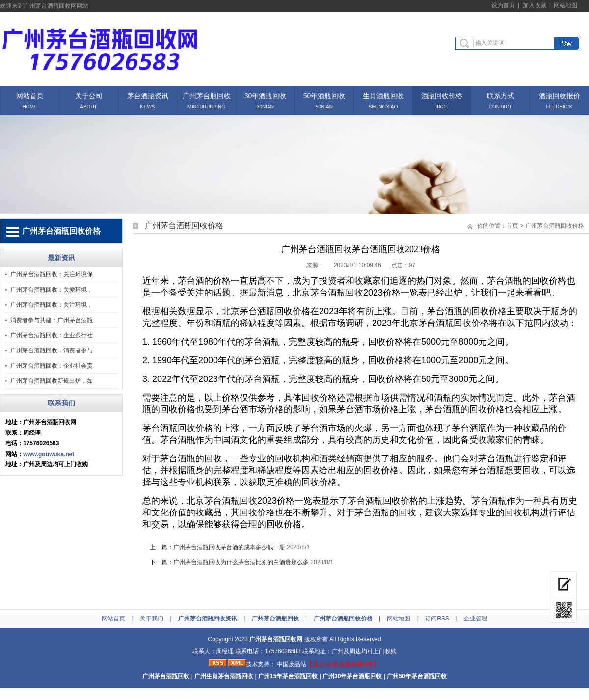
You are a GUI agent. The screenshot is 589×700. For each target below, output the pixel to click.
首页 (512, 226)
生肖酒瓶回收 (383, 95)
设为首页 (503, 5)
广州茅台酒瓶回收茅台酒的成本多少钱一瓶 (229, 547)
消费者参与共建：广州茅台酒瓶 (52, 320)
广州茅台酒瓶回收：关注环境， (52, 305)
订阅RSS (437, 619)
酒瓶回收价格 (442, 95)
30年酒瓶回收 (266, 95)
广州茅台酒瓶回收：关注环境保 (52, 274)
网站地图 (565, 5)
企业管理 (476, 619)
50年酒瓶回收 (324, 95)
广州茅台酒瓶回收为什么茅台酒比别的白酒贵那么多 (241, 562)
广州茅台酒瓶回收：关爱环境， (52, 290)
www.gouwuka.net (49, 454)
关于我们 (152, 619)
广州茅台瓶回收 (207, 95)
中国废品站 (292, 664)
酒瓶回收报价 (560, 95)
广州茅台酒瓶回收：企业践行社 (52, 335)
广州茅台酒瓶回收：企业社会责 (52, 366)
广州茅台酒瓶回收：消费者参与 (52, 350)
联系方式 (501, 95)
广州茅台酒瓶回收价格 (555, 226)
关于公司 (89, 95)
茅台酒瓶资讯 (148, 95)
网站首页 (30, 95)
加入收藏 (535, 5)
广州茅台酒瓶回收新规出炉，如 (52, 381)
